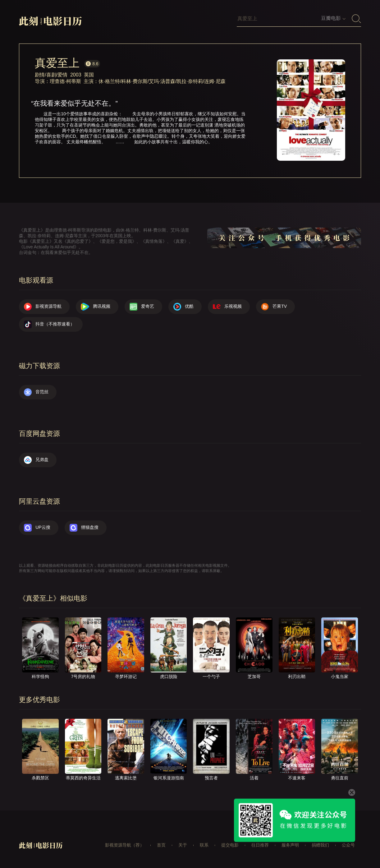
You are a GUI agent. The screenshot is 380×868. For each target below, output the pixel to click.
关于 (183, 845)
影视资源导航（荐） (125, 845)
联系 (204, 845)
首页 (161, 845)
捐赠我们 (320, 845)
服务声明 (290, 845)
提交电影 (230, 845)
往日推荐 (260, 845)
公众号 (348, 845)
